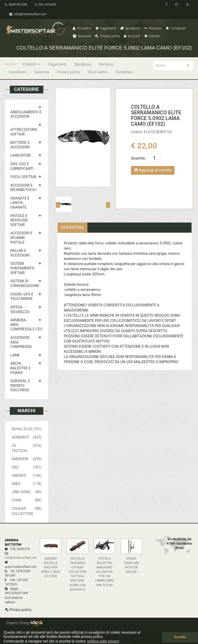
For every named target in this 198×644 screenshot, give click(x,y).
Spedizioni (130, 28)
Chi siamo (82, 28)
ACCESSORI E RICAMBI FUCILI (23, 188)
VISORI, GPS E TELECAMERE (22, 297)
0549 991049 (16, 5)
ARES (27, 484)
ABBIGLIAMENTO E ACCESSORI (26, 114)
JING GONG (27, 492)
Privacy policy (107, 36)
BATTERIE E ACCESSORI (20, 145)
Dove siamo (98, 72)
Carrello (152, 36)
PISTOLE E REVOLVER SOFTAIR (19, 220)
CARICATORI (21, 155)
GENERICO (27, 437)
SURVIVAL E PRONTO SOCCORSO (20, 385)
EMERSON (27, 459)
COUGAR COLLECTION (27, 511)
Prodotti (32, 64)
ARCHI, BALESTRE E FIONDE (20, 368)
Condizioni (176, 28)
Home (10, 64)
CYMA (27, 500)
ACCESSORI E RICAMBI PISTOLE (21, 238)
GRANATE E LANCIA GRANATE (20, 203)
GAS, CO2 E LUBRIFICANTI (22, 166)
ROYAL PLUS (27, 429)
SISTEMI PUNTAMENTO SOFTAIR (22, 268)
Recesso (153, 28)
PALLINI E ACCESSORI (20, 253)
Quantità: (138, 158)
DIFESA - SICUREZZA (20, 309)
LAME (15, 355)
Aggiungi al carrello (153, 170)
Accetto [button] (180, 637)
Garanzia (82, 36)
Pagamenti (106, 28)
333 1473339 (46, 5)
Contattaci (124, 72)
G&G (27, 467)
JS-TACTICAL (27, 448)
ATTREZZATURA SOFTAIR (24, 132)
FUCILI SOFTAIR (23, 177)
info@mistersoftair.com (28, 14)
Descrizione (73, 227)
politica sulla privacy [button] (103, 641)
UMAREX (27, 475)
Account (132, 36)
